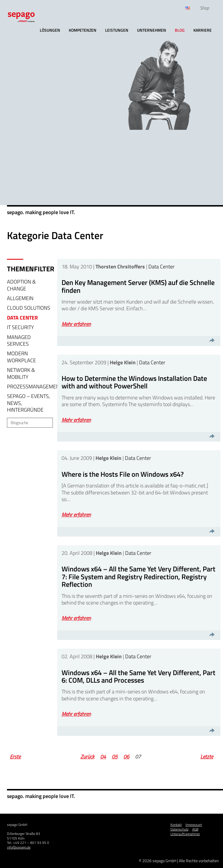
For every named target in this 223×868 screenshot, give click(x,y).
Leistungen (117, 30)
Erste (15, 757)
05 (115, 757)
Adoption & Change (21, 285)
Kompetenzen (83, 30)
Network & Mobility (21, 373)
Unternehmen (152, 30)
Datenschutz (179, 829)
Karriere (203, 30)
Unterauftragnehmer (185, 834)
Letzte (207, 757)
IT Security (20, 327)
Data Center (22, 318)
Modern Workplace (21, 357)
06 (126, 757)
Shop (204, 8)
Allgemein (20, 298)
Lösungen (50, 30)
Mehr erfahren (76, 324)
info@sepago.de (19, 847)
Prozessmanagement (35, 387)
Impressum (194, 825)
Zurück (87, 757)
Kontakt (176, 825)
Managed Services (19, 340)
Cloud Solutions (29, 308)
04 (103, 757)
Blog (180, 30)
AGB (195, 829)
